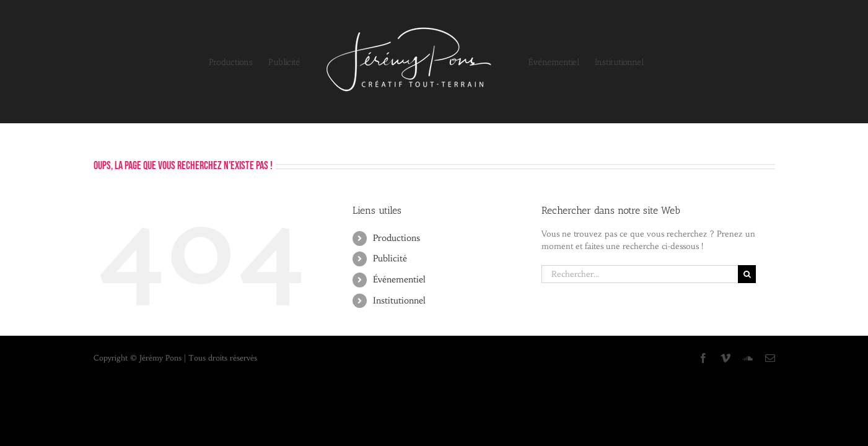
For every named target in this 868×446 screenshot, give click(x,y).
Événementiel (399, 279)
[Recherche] (747, 274)
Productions (397, 238)
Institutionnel (399, 300)
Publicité (390, 258)
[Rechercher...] (640, 274)
